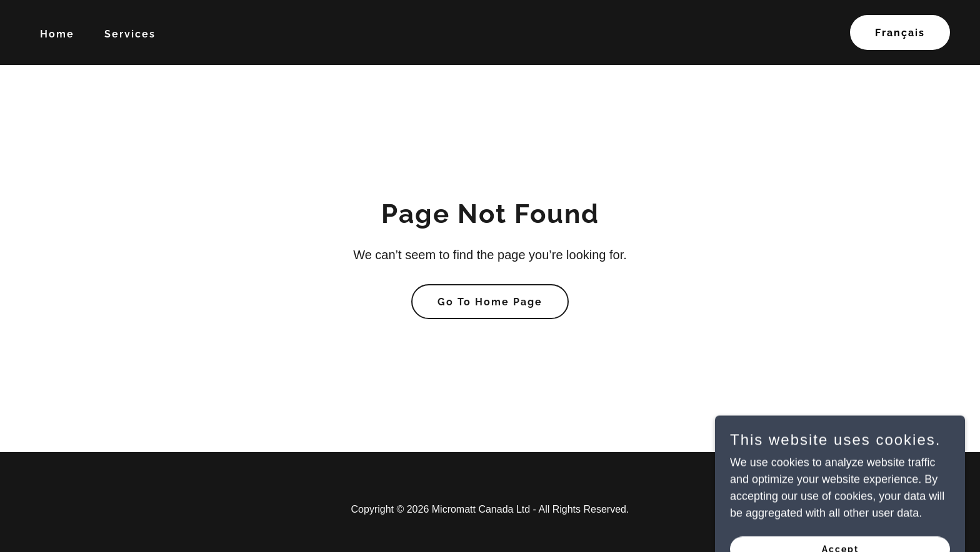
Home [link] (57, 34)
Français (900, 33)
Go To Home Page (490, 302)
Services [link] (130, 34)
